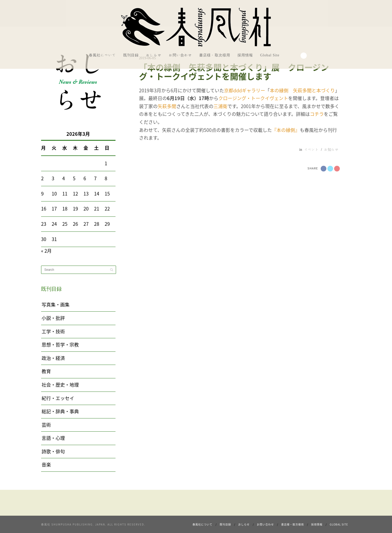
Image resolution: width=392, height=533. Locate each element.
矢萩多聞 (167, 106)
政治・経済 (53, 358)
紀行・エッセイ (58, 398)
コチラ (317, 114)
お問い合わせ (180, 55)
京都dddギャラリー (245, 90)
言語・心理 (53, 438)
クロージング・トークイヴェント (253, 98)
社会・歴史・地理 (60, 385)
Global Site (270, 55)
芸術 (46, 425)
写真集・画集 (56, 305)
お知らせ (331, 149)
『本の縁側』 (286, 130)
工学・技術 (53, 331)
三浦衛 (220, 106)
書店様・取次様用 (215, 55)
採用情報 (245, 55)
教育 (46, 371)
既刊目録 (131, 55)
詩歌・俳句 (53, 451)
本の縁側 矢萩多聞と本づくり (302, 90)
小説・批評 (53, 318)
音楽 (46, 465)
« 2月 (46, 251)
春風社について (102, 55)
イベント (311, 149)
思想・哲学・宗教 (60, 345)
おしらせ (154, 55)
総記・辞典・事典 (60, 411)
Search (304, 56)
